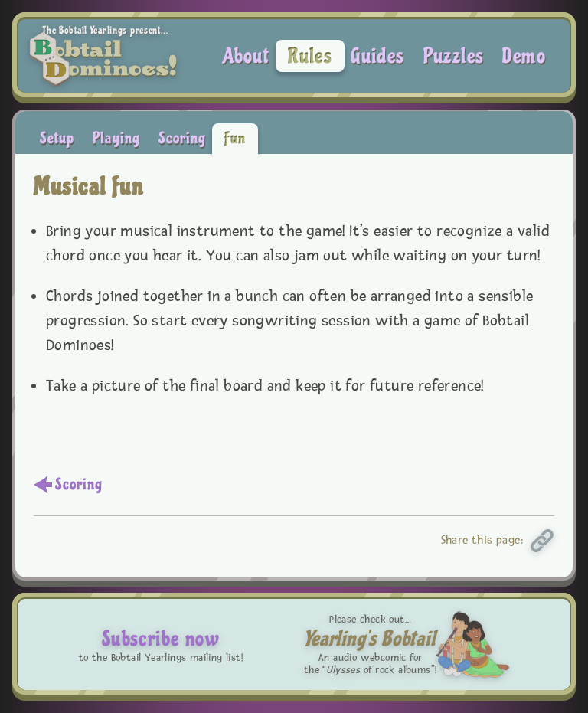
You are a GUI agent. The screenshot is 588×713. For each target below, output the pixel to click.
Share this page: (482, 540)
